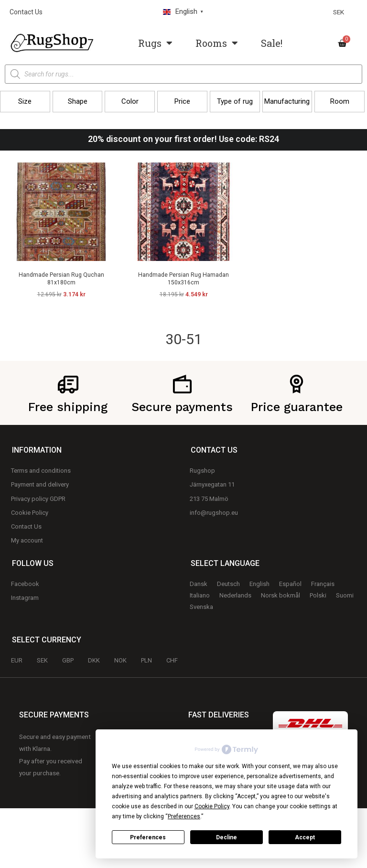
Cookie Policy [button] (212, 806)
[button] (25, 102)
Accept (305, 837)
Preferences (148, 837)
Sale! (272, 43)
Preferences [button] (184, 816)
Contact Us (26, 12)
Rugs (155, 43)
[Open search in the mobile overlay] (183, 74)
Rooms (217, 43)
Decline (227, 837)
